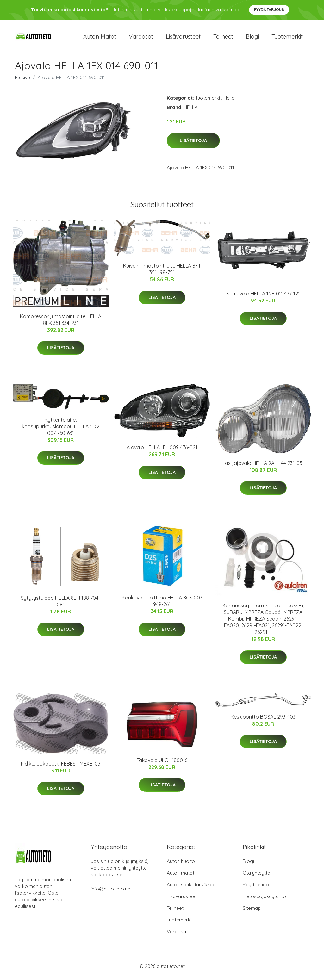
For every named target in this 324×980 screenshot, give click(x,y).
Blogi (252, 38)
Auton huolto (181, 864)
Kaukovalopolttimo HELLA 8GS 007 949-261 (162, 604)
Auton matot (100, 38)
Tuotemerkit (287, 38)
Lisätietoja (193, 143)
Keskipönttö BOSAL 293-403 (263, 720)
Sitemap (252, 911)
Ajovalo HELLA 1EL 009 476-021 (162, 450)
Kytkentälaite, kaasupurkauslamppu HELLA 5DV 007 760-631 (61, 429)
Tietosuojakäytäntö (264, 899)
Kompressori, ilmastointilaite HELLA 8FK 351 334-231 (61, 323)
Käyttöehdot (257, 887)
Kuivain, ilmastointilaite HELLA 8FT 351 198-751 (162, 272)
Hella (229, 101)
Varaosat (141, 38)
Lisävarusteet (183, 38)
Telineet (223, 38)
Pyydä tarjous (269, 10)
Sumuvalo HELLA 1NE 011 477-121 (263, 296)
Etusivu (22, 80)
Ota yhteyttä (256, 876)
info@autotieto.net (111, 892)
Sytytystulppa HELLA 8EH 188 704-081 (61, 604)
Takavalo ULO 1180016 (162, 763)
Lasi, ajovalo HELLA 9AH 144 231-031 (263, 466)
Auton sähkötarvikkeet (192, 887)
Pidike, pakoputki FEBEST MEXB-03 (61, 766)
